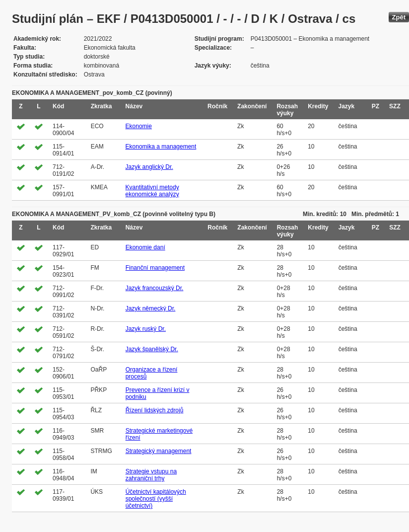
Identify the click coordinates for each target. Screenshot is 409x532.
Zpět (399, 17)
